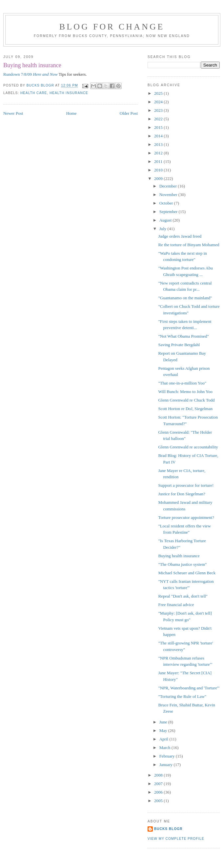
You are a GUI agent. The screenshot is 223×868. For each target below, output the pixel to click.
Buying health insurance (179, 556)
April (164, 739)
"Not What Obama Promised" (183, 336)
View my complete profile (176, 839)
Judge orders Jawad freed (180, 236)
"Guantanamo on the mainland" (185, 298)
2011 (159, 161)
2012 (159, 153)
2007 (159, 784)
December (169, 186)
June (164, 722)
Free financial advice (176, 605)
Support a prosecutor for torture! (186, 485)
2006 (159, 792)
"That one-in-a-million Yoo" (182, 383)
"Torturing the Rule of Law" (182, 696)
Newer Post (13, 113)
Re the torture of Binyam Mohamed (189, 245)
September (169, 212)
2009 (159, 178)
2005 (159, 801)
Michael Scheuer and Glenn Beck (187, 573)
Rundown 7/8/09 (30, 74)
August (166, 220)
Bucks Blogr (168, 829)
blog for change (112, 27)
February (168, 756)
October (167, 203)
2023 (159, 110)
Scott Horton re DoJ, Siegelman (185, 409)
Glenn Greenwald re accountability (188, 447)
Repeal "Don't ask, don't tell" (183, 596)
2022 (159, 119)
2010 (159, 170)
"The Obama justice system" (182, 564)
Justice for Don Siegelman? (182, 494)
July (163, 229)
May (164, 730)
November (169, 195)
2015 (159, 127)
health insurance (69, 93)
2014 (159, 136)
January (167, 765)
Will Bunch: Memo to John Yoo (185, 392)
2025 (159, 93)
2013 (159, 144)
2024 (159, 102)
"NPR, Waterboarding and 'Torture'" (189, 688)
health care (34, 93)
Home (71, 113)
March (165, 748)
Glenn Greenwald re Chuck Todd (186, 400)
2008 (159, 775)
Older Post (129, 113)
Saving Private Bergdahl (179, 345)
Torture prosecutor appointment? (186, 517)
